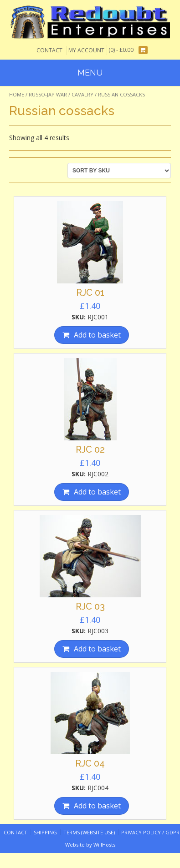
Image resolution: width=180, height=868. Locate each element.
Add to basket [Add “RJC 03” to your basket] (97, 649)
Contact (49, 50)
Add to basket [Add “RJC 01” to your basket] (97, 335)
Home (17, 94)
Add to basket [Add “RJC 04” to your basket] (97, 806)
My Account (86, 50)
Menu (90, 73)
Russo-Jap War (48, 94)
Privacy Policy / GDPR (150, 832)
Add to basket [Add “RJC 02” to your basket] (97, 492)
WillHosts (104, 845)
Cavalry (82, 94)
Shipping (45, 832)
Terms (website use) (89, 832)
